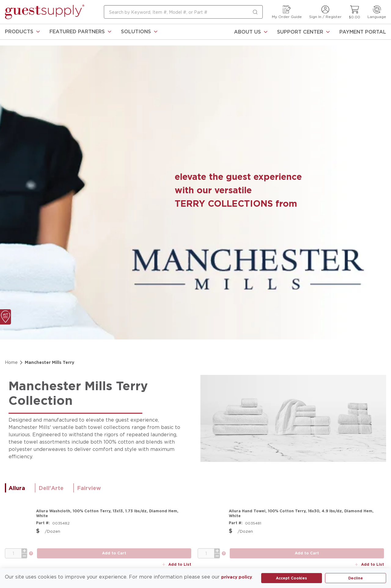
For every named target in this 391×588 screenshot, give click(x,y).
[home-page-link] (45, 12)
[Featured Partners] (80, 32)
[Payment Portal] (363, 32)
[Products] (22, 32)
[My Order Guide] (287, 12)
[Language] (377, 12)
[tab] (20, 488)
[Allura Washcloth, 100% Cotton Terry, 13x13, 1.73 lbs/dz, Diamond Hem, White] (114, 514)
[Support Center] (303, 32)
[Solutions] (139, 32)
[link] (22, 32)
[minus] (24, 553)
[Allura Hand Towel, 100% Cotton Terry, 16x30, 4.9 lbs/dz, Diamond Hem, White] (306, 514)
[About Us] (251, 32)
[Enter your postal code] (63, 538)
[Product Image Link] (19, 522)
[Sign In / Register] (325, 12)
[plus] (24, 547)
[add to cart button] (114, 550)
